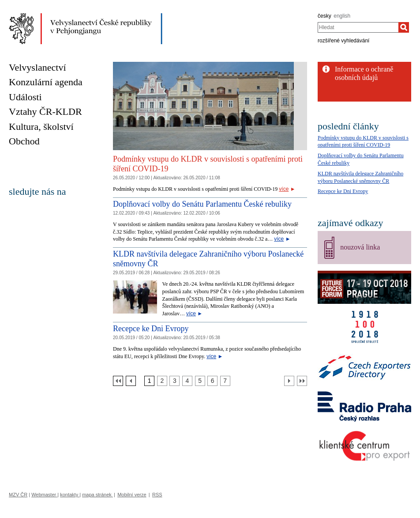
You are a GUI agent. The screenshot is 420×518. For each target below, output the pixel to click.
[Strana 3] (174, 381)
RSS (157, 495)
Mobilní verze (132, 495)
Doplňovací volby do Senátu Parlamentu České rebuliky (202, 204)
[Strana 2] (162, 381)
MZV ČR (18, 495)
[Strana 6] (212, 381)
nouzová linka (360, 247)
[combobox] (358, 27)
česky (324, 16)
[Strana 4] (187, 381)
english (342, 16)
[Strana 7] (225, 381)
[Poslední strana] (302, 381)
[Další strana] (289, 381)
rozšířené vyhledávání (343, 41)
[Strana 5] (200, 381)
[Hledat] (404, 27)
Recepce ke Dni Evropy (151, 329)
